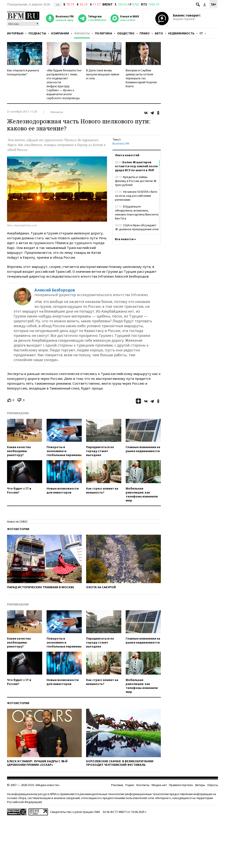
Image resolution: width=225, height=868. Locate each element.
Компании (60, 33)
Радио (130, 785)
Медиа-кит (159, 785)
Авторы (200, 785)
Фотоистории (18, 529)
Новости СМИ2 (17, 521)
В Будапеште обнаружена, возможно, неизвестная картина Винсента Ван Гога (137, 212)
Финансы (82, 33)
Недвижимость (181, 33)
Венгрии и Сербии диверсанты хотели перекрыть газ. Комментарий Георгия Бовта (141, 78)
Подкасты (37, 33)
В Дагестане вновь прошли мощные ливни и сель (103, 74)
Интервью (15, 33)
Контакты (143, 785)
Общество (126, 33)
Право (145, 33)
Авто (159, 33)
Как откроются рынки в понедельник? (23, 72)
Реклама (117, 785)
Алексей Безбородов (55, 290)
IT (201, 33)
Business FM (121, 143)
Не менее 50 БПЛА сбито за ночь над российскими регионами (136, 196)
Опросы (213, 785)
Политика (103, 33)
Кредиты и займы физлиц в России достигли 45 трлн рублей (136, 181)
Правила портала (181, 785)
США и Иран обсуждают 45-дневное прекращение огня (137, 227)
